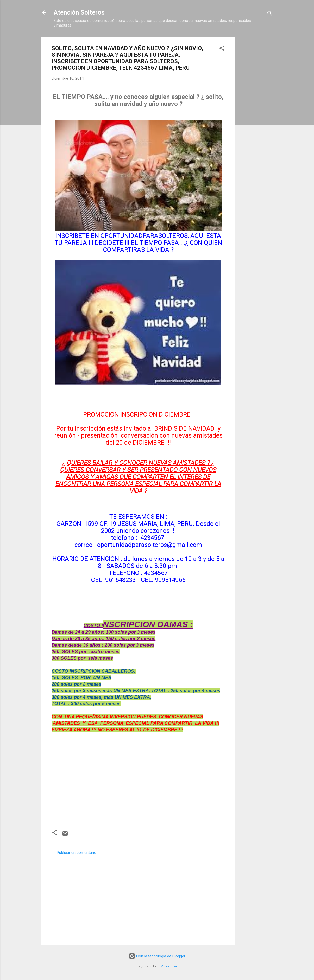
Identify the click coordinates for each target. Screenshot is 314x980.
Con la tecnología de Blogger (157, 956)
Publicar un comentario (77, 853)
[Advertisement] (256, 115)
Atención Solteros (79, 12)
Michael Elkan (169, 966)
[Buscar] (270, 14)
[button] (222, 49)
